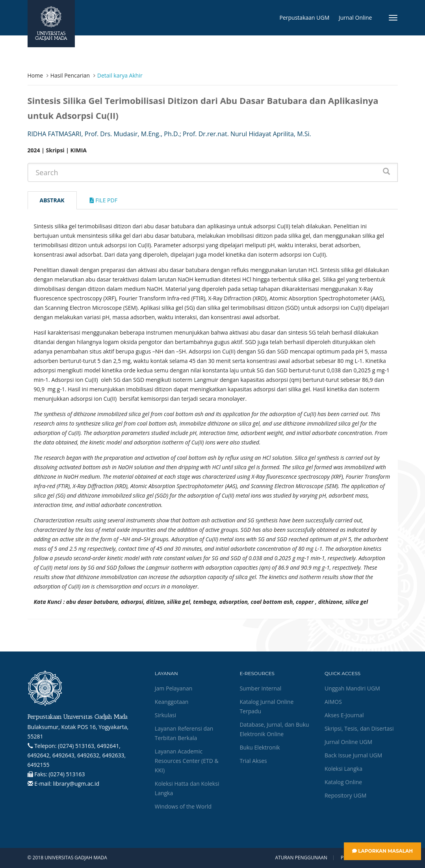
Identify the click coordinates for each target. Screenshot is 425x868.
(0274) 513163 (67, 774)
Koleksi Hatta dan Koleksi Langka (187, 788)
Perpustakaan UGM (305, 18)
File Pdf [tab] (104, 200)
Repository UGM (345, 795)
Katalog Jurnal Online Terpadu (266, 706)
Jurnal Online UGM (348, 742)
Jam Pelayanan (174, 688)
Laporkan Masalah (382, 851)
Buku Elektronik (260, 747)
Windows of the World (183, 806)
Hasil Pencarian (70, 75)
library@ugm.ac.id (76, 784)
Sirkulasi (165, 715)
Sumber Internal (260, 688)
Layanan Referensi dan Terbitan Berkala (184, 733)
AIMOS (333, 702)
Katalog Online (343, 782)
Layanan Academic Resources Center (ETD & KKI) (187, 761)
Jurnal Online (355, 18)
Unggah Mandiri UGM (352, 688)
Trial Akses (253, 761)
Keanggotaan (172, 702)
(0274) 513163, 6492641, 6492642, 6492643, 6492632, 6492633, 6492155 (77, 755)
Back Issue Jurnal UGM (353, 755)
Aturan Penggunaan (301, 858)
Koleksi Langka (343, 769)
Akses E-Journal (344, 715)
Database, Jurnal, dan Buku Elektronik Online (274, 729)
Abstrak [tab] (52, 200)
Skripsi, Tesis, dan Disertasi (359, 728)
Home (35, 75)
